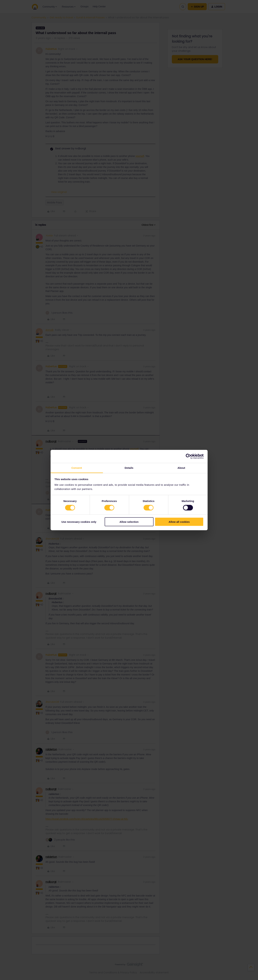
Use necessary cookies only (79, 522)
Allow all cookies (179, 522)
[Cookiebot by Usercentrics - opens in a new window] (188, 456)
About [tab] (181, 468)
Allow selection (129, 522)
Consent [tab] (77, 468)
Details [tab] (129, 468)
